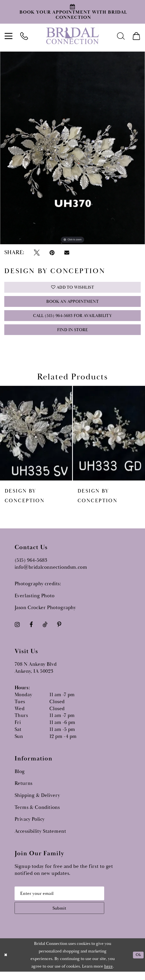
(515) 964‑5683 (31, 566)
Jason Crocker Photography (45, 613)
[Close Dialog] (6, 963)
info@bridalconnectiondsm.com (51, 573)
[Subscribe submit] (64, 916)
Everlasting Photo (35, 601)
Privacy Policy (30, 825)
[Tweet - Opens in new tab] (37, 253)
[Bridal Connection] (73, 36)
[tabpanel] (72, 148)
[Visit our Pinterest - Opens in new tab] (59, 630)
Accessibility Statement (40, 837)
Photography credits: (38, 589)
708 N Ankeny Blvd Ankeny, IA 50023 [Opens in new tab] (36, 673)
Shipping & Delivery (37, 801)
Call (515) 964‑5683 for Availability (73, 319)
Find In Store (73, 335)
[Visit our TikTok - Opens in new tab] (45, 630)
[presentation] (36, 439)
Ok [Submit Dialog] (138, 963)
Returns (24, 789)
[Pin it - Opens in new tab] (52, 253)
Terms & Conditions (37, 813)
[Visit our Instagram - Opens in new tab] (17, 630)
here (108, 975)
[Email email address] (64, 899)
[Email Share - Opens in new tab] (67, 252)
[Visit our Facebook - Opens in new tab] (31, 630)
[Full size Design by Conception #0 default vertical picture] (72, 148)
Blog (20, 777)
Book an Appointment (72, 304)
